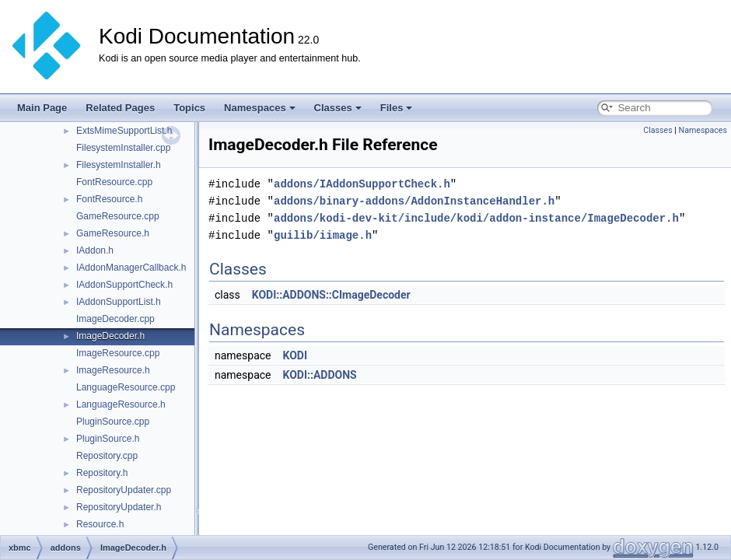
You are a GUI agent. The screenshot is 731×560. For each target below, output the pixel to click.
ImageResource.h (113, 370)
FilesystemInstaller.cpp (123, 148)
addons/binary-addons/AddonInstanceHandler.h (414, 201)
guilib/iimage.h (323, 235)
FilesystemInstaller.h (119, 165)
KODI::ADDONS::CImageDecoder (331, 295)
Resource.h (100, 524)
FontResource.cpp (114, 182)
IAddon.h (95, 250)
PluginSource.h (108, 439)
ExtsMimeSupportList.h (124, 131)
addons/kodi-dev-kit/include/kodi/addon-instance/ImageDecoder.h (476, 218)
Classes (338, 108)
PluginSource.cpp (113, 422)
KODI (295, 355)
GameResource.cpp (118, 216)
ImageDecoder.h (110, 336)
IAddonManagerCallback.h (131, 268)
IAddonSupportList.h (119, 302)
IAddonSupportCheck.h (124, 285)
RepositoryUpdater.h (119, 507)
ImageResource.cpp (118, 353)
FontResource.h (109, 199)
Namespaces (260, 108)
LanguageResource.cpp (126, 387)
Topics (189, 108)
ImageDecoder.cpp (115, 319)
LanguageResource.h (121, 404)
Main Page (42, 108)
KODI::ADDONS (319, 375)
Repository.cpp (107, 456)
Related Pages (120, 108)
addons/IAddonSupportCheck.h (362, 184)
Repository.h (102, 473)
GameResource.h (113, 233)
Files (397, 108)
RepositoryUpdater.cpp (124, 490)
